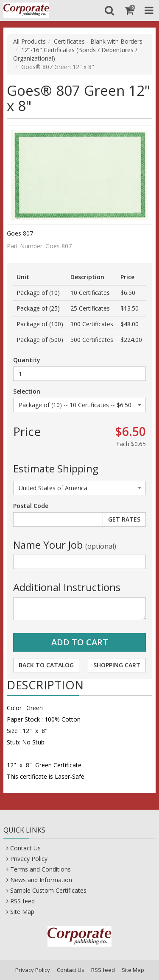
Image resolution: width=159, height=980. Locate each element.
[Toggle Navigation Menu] (149, 10)
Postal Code (31, 506)
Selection (27, 391)
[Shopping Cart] (129, 10)
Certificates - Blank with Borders (98, 41)
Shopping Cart (117, 665)
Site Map (22, 912)
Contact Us (25, 848)
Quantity (27, 360)
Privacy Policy (29, 859)
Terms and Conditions (40, 869)
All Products (29, 41)
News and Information (41, 880)
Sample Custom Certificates (48, 890)
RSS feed (22, 901)
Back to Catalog (46, 665)
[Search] (109, 10)
